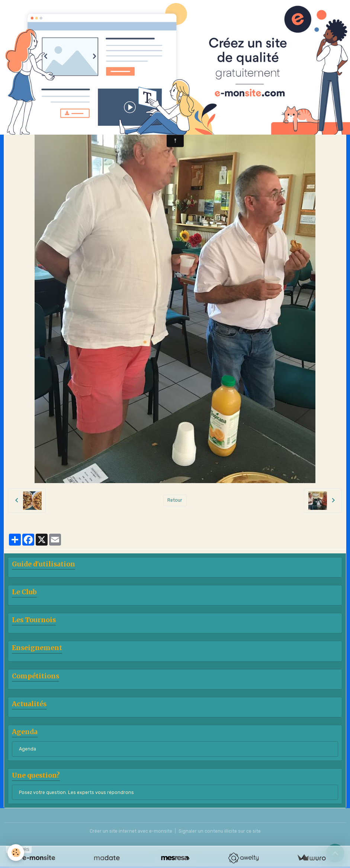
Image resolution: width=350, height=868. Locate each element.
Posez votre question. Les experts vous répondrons (76, 793)
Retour (175, 500)
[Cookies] (16, 853)
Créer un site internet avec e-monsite (131, 831)
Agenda (28, 749)
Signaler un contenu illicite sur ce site (220, 831)
